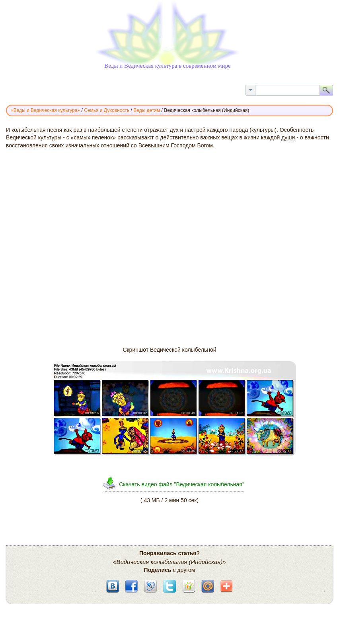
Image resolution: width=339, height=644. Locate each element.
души (288, 137)
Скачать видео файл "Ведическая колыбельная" (182, 484)
